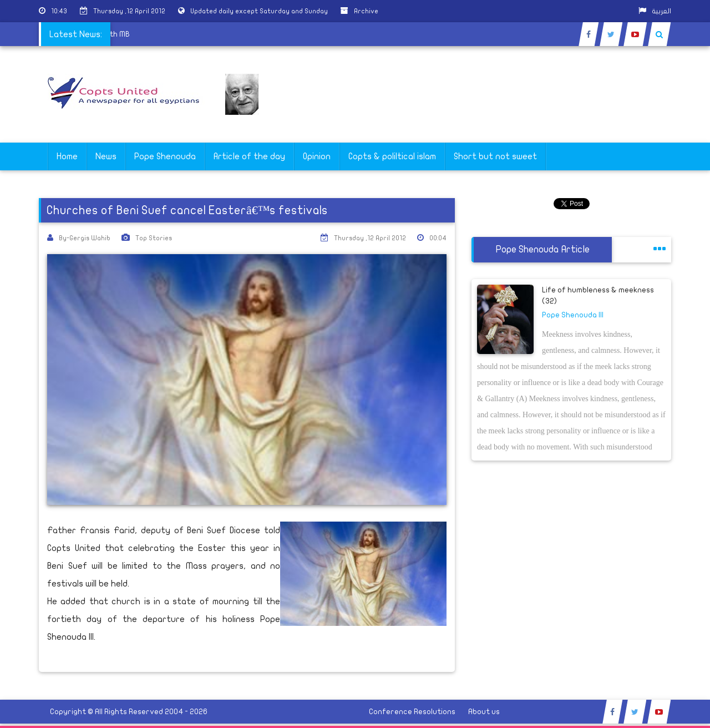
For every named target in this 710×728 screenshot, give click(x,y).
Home (67, 156)
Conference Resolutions (412, 712)
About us (484, 712)
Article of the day (249, 156)
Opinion (317, 156)
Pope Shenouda (165, 156)
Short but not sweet (495, 156)
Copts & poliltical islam (392, 156)
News (106, 156)
